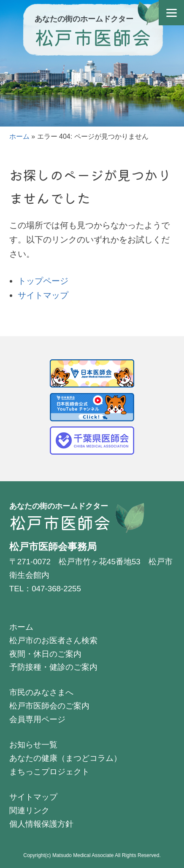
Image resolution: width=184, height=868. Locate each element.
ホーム (19, 136)
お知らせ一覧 (33, 745)
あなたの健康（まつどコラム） (65, 758)
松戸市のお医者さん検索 (53, 640)
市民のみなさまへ (41, 692)
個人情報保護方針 (41, 824)
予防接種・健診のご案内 (53, 667)
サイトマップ (43, 295)
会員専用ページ (37, 719)
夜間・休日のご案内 (45, 654)
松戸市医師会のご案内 (49, 706)
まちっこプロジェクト (49, 772)
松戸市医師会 (93, 37)
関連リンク (29, 810)
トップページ (43, 281)
